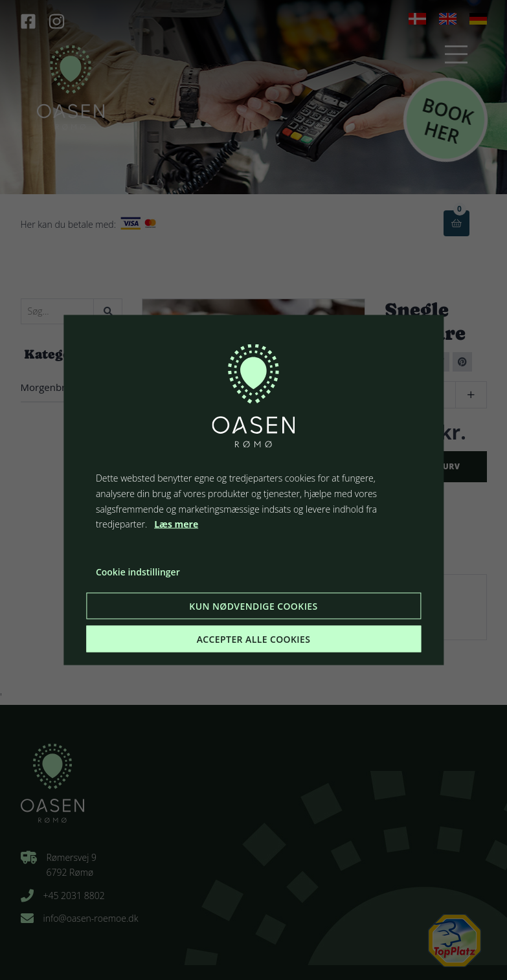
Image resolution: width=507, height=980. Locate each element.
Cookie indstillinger (138, 572)
